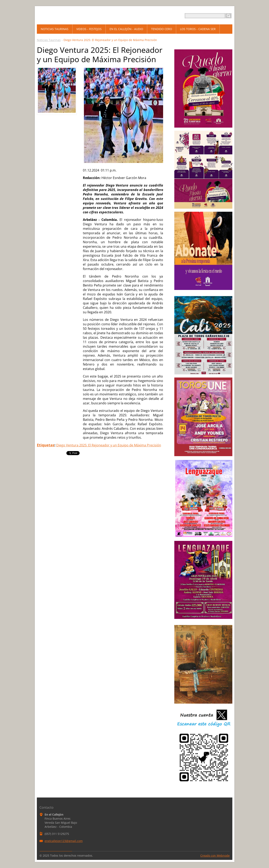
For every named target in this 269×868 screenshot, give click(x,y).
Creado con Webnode (215, 856)
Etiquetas (46, 445)
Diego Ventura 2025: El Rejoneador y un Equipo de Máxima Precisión (109, 445)
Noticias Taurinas (49, 40)
